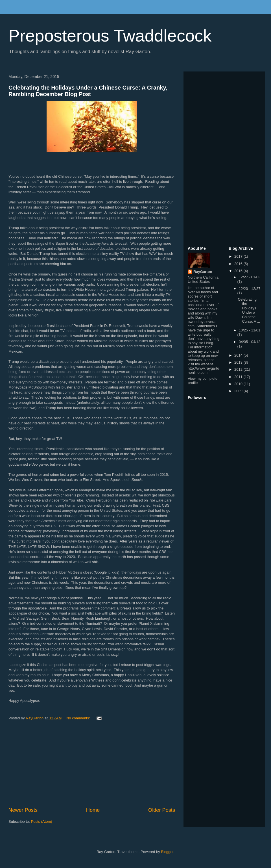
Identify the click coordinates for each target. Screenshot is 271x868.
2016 (239, 264)
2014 (239, 355)
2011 (239, 377)
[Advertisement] (92, 764)
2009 (239, 391)
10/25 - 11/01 (250, 330)
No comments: (79, 718)
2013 (239, 362)
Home (93, 810)
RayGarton (203, 272)
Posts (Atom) (42, 822)
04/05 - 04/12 (250, 342)
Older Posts (162, 810)
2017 (239, 256)
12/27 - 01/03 (250, 277)
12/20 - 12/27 (250, 289)
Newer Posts (23, 810)
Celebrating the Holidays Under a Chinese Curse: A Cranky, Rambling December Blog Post (88, 91)
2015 (239, 271)
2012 (239, 369)
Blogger (167, 852)
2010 (239, 384)
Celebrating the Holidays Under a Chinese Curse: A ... (249, 310)
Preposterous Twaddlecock (110, 36)
